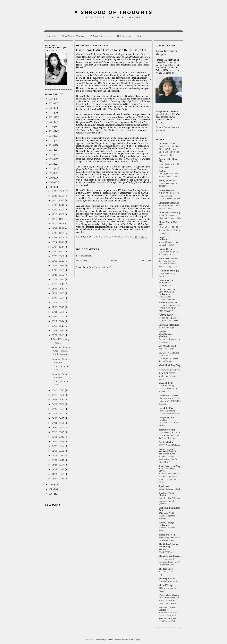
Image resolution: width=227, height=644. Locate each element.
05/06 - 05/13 (58, 400)
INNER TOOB (166, 315)
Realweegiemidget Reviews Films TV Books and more (168, 451)
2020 (52, 127)
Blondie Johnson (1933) (169, 489)
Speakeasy (164, 486)
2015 (52, 150)
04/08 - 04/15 (58, 418)
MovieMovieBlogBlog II (169, 366)
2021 (52, 122)
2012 (52, 164)
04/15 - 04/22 (58, 414)
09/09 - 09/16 (58, 265)
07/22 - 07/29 (58, 298)
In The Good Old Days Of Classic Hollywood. (167, 292)
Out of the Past (166, 408)
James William (123, 639)
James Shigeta (165, 285)
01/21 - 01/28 (58, 469)
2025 (52, 103)
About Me (52, 36)
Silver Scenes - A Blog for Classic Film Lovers (169, 468)
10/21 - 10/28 (58, 238)
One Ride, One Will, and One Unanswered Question (169, 501)
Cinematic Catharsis (169, 203)
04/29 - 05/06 (58, 404)
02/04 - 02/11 (58, 460)
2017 (52, 141)
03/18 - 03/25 (58, 432)
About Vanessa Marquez (73, 36)
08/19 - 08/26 (58, 279)
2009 (52, 178)
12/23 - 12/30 (58, 196)
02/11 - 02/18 (58, 455)
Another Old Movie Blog (168, 160)
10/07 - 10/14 (58, 247)
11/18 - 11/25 (58, 219)
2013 (52, 159)
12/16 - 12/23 (58, 200)
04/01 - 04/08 (58, 423)
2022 (52, 117)
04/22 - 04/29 (58, 409)
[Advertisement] (113, 26)
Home (140, 36)
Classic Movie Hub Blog (168, 223)
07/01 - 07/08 (58, 312)
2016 (52, 145)
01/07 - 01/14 (58, 479)
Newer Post (82, 261)
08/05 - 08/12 (58, 289)
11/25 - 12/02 (58, 214)
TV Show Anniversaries (101, 36)
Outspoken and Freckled (166, 419)
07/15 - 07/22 (58, 303)
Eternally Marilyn (166, 327)
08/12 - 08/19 (58, 284)
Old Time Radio (125, 36)
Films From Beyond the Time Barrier (168, 260)
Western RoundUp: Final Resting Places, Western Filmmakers (170, 230)
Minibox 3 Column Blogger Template (101, 639)
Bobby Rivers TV (167, 181)
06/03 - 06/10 (58, 330)
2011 (52, 168)
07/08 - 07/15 (58, 307)
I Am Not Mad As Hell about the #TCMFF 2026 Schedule (170, 401)
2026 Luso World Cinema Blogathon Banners (167, 516)
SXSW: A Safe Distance (169, 445)
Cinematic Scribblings (170, 213)
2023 (52, 113)
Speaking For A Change (166, 494)
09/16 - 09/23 (58, 261)
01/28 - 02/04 (58, 465)
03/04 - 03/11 (58, 441)
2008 (52, 182)
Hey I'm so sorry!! (167, 349)
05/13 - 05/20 (58, 395)
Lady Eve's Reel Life (169, 325)
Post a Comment (84, 256)
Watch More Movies (169, 595)
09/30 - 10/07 (58, 251)
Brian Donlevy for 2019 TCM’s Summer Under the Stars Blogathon (169, 435)
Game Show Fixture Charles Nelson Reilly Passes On (61, 351)
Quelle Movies (166, 442)
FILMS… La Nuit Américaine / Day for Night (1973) (168, 459)
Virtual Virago (166, 585)
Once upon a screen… (169, 396)
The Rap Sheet (166, 569)
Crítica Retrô (165, 249)
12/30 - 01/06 (58, 191)
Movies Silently (166, 383)
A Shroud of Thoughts (113, 12)
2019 (52, 131)
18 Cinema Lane (167, 144)
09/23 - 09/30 (58, 256)
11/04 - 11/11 (58, 228)
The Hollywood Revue (170, 556)
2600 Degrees (136, 639)
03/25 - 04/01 (58, 428)
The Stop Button (167, 579)
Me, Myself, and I (167, 346)
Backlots (163, 171)
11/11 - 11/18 (58, 224)
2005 (52, 489)
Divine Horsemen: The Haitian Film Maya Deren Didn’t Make (169, 601)
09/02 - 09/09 (58, 270)
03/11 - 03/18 (58, 437)
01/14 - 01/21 (58, 474)
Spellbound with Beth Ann (169, 509)
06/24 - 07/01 (58, 317)
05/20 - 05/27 (58, 390)
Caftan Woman (166, 190)
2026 (52, 99)
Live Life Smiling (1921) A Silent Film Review (168, 388)
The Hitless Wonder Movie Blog (168, 545)
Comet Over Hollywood (165, 238)
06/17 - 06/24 (58, 321)
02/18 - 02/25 (58, 451)
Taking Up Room (167, 535)
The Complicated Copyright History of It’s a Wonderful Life (170, 562)
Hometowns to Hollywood (166, 281)
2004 (52, 494)
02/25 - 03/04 (58, 446)
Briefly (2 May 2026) (168, 581)
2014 (52, 154)
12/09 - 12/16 (58, 205)
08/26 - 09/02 (58, 275)
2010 (52, 173)
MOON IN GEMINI (169, 353)
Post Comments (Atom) (100, 267)
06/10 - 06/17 (58, 326)
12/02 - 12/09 (58, 210)
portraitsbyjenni (167, 430)
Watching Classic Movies (167, 609)
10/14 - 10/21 (58, 242)
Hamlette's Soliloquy (169, 271)
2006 (52, 484)
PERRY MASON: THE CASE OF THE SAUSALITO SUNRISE (170, 196)
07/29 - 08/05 (58, 293)
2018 (52, 136)
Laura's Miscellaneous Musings (166, 334)
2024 (52, 108)
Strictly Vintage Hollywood (166, 524)
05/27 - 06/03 (58, 335)
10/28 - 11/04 (58, 233)
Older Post (146, 261)
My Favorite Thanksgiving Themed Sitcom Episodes (169, 358)
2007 (52, 187)
